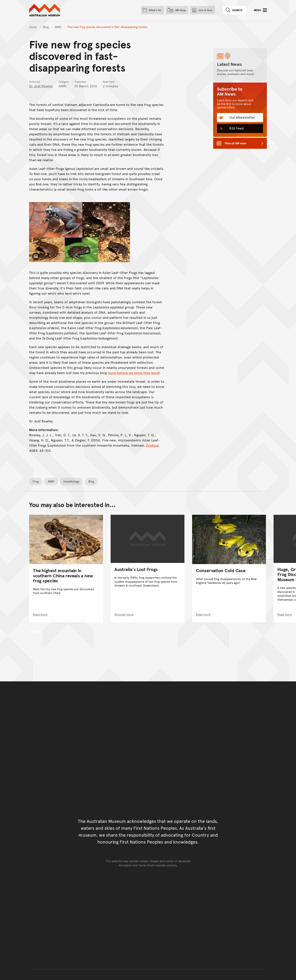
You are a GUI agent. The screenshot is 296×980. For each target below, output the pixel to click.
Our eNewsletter (242, 117)
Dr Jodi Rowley (41, 86)
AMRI (58, 27)
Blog (46, 27)
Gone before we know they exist (133, 373)
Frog (36, 481)
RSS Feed (236, 128)
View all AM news (236, 143)
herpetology (71, 481)
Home (33, 27)
